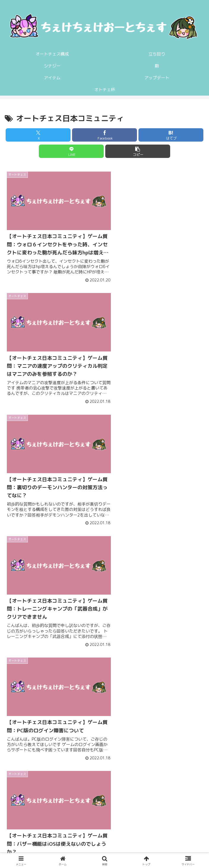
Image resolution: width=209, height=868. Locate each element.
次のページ (105, 767)
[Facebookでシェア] (104, 135)
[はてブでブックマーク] (171, 135)
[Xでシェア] (38, 135)
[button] (138, 151)
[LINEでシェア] (71, 151)
